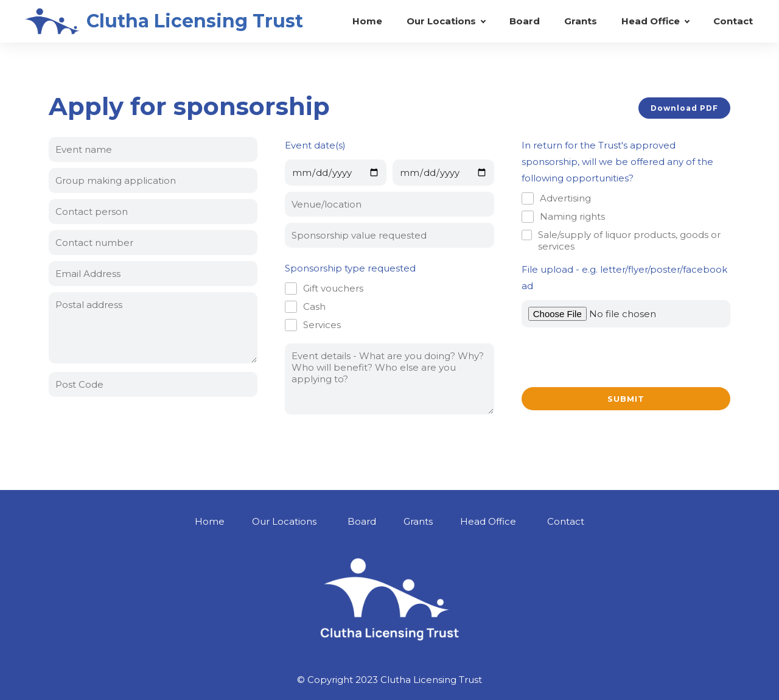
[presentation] (614, 357)
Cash (314, 306)
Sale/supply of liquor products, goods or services (629, 240)
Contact (733, 21)
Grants (581, 21)
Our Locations (441, 21)
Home (367, 21)
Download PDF (684, 108)
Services (322, 325)
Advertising (565, 198)
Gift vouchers (333, 288)
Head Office (651, 21)
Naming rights (572, 216)
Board (525, 21)
